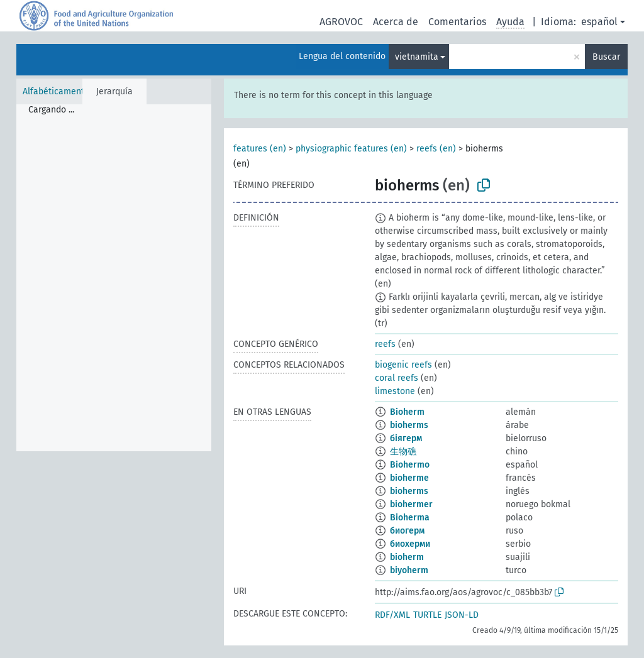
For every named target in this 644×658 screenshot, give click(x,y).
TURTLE (427, 615)
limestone (395, 391)
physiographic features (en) (351, 149)
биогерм (407, 531)
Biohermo (410, 465)
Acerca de (396, 22)
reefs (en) (436, 149)
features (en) (260, 149)
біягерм (406, 438)
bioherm (407, 557)
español (599, 22)
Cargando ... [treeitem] (51, 110)
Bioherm (407, 412)
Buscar (606, 57)
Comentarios (457, 22)
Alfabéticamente (56, 91)
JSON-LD (462, 615)
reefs (385, 344)
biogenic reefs (403, 365)
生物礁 (403, 452)
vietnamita (417, 57)
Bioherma (410, 518)
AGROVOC (341, 22)
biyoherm (409, 570)
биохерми (410, 544)
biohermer (411, 504)
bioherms (409, 425)
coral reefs (397, 378)
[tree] (114, 278)
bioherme (409, 478)
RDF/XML (392, 615)
